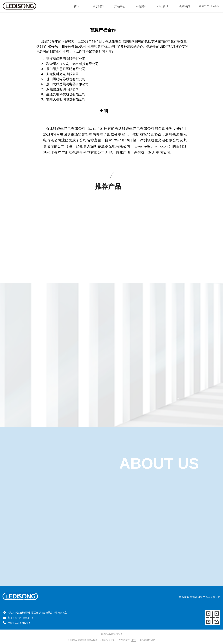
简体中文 (204, 6)
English (215, 6)
